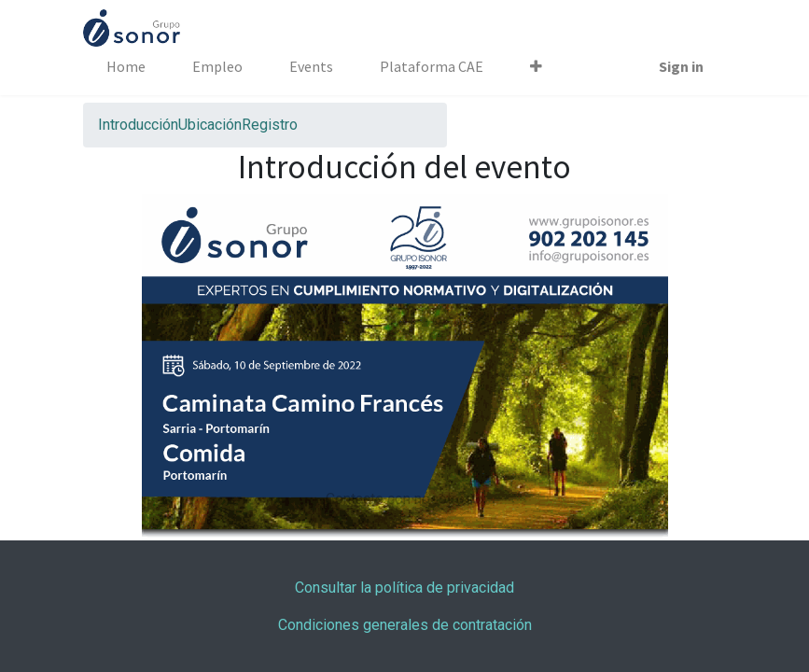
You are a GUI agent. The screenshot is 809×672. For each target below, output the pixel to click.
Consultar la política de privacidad (404, 588)
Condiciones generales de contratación (405, 625)
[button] (536, 66)
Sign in (681, 66)
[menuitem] (126, 66)
